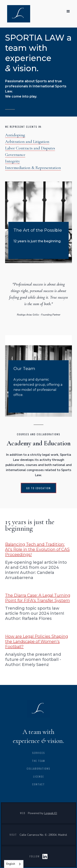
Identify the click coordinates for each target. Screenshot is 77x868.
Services (39, 753)
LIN (45, 856)
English (11, 864)
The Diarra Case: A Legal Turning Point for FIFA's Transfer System (38, 598)
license (39, 776)
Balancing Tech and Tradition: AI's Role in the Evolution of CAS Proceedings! (37, 549)
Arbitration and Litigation (27, 142)
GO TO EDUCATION (38, 488)
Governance (15, 155)
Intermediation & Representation (33, 168)
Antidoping (15, 135)
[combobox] (14, 864)
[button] (68, 11)
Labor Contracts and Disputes (30, 148)
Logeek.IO (51, 813)
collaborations (38, 769)
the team (38, 761)
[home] (18, 14)
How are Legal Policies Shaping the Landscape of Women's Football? (37, 641)
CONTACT (38, 784)
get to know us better (34, 405)
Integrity (13, 161)
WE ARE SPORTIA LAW (31, 251)
